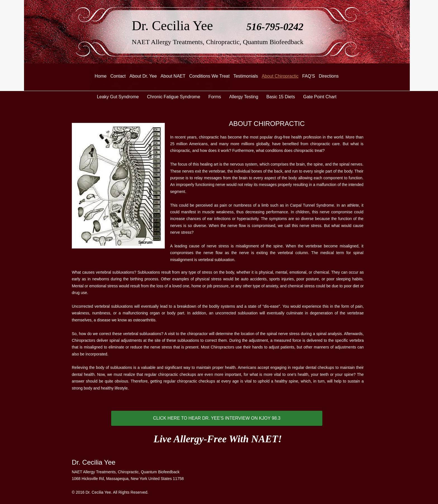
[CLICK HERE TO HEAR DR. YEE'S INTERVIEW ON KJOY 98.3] (217, 418)
